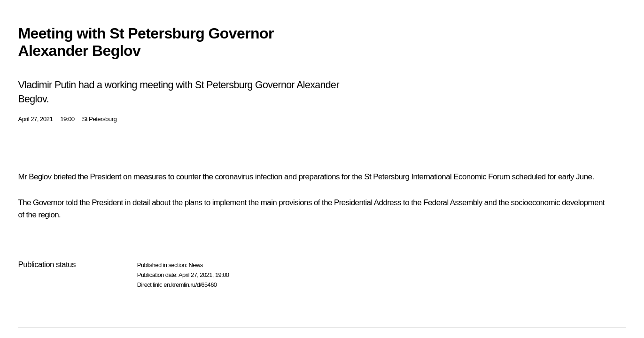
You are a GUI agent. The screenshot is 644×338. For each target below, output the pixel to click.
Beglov (40, 177)
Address (388, 203)
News (195, 265)
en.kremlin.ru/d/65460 (190, 285)
